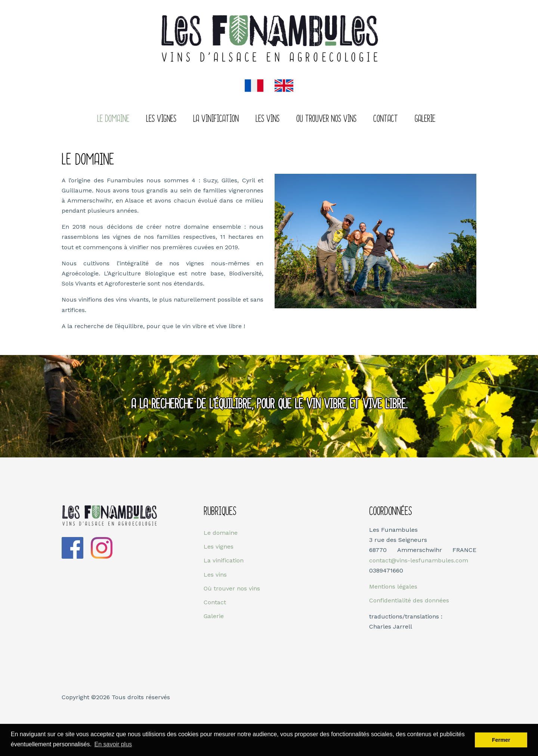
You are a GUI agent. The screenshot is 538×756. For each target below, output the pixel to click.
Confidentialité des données (409, 600)
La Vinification (216, 119)
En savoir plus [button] (113, 744)
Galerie (425, 119)
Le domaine (113, 119)
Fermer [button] (501, 740)
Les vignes (161, 119)
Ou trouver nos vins (326, 119)
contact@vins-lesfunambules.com (419, 560)
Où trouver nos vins (232, 588)
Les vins (268, 119)
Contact (386, 119)
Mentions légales (393, 587)
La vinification (224, 560)
